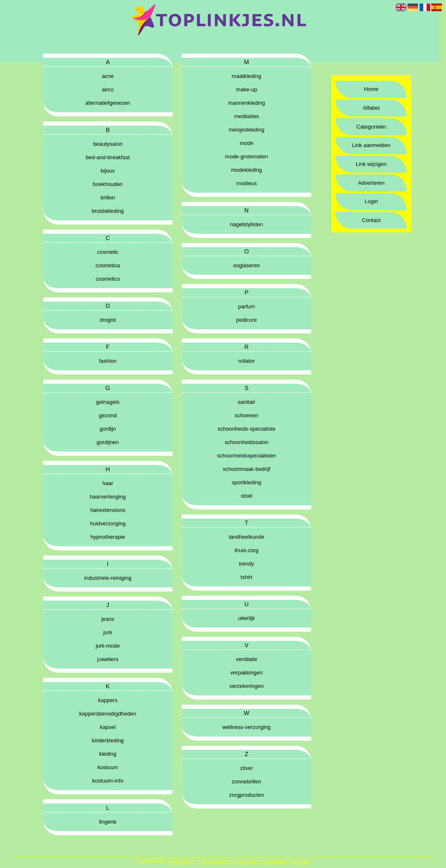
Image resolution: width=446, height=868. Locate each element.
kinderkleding (108, 740)
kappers (108, 700)
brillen (108, 198)
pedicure (247, 320)
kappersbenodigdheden (108, 714)
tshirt (247, 577)
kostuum (108, 767)
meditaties (246, 116)
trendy (247, 564)
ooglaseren (246, 265)
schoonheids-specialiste (247, 429)
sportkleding (247, 482)
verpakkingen (246, 673)
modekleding (247, 170)
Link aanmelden (371, 145)
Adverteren (371, 183)
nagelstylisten (246, 224)
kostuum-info (108, 781)
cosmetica (108, 265)
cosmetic (108, 252)
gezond (108, 415)
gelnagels (108, 402)
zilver (246, 768)
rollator (247, 361)
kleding (108, 754)
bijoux (108, 171)
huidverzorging (108, 523)
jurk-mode (108, 646)
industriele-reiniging (108, 578)
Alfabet (371, 108)
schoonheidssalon (247, 442)
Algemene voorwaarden (261, 862)
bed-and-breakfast (108, 157)
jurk (108, 632)
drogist (108, 320)
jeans (108, 619)
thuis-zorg (246, 550)
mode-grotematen (246, 156)
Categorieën (371, 127)
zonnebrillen (247, 781)
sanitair (247, 402)
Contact (371, 220)
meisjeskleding (246, 130)
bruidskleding (108, 211)
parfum (246, 306)
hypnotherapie (108, 537)
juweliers (108, 659)
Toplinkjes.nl (181, 862)
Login (371, 201)
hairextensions (108, 510)
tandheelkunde (246, 537)
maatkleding (247, 76)
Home (371, 89)
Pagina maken (215, 862)
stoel (246, 496)
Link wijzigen (371, 164)
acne (108, 76)
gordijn (108, 429)
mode (246, 143)
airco (108, 89)
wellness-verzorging (246, 727)
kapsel (108, 727)
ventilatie (246, 659)
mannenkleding (247, 103)
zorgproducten (246, 795)
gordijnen (108, 442)
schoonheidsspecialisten (246, 456)
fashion (108, 361)
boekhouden (108, 184)
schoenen (246, 415)
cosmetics (108, 279)
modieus (246, 183)
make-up (246, 89)
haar (108, 483)
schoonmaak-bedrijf (246, 469)
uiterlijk (246, 618)
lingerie (108, 822)
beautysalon (108, 144)
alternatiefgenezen (108, 103)
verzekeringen (247, 686)
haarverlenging (108, 497)
